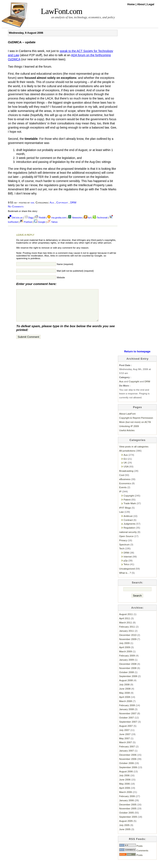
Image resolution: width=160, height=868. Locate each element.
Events (123, 493)
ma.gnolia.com (57, 218)
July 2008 (124, 691)
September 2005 (128, 823)
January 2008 (127, 715)
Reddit (40, 218)
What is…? (125, 579)
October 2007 (127, 724)
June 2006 (125, 786)
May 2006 (124, 790)
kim (32, 202)
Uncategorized (127, 575)
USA (126, 473)
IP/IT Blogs (125, 514)
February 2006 (127, 802)
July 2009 (124, 649)
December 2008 (128, 670)
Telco (126, 570)
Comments (134, 857)
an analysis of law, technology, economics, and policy (83, 17)
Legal (151, 4)
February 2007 (127, 753)
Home (131, 4)
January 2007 (127, 757)
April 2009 (125, 653)
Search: (138, 589)
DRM (73, 202)
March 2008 (126, 707)
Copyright (62, 202)
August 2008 (126, 687)
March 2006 (126, 798)
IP (120, 498)
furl (88, 218)
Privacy (123, 547)
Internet (128, 563)
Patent (127, 506)
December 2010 (128, 641)
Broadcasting (126, 477)
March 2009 (126, 658)
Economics (125, 490)
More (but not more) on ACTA (135, 428)
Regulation (129, 534)
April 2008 (125, 703)
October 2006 (127, 769)
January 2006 (127, 807)
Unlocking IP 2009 (129, 432)
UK (125, 469)
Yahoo (52, 222)
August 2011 (126, 620)
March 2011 (126, 629)
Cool (122, 481)
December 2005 (128, 811)
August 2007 (126, 732)
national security (128, 538)
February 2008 (127, 711)
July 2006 (124, 782)
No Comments (16, 206)
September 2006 (128, 773)
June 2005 (125, 835)
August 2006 (126, 778)
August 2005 (126, 827)
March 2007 (126, 749)
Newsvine (75, 218)
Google (40, 222)
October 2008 (127, 678)
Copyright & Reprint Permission (136, 424)
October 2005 (127, 819)
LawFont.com (62, 11)
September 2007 (128, 728)
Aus (52, 202)
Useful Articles (127, 436)
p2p (126, 567)
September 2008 (128, 682)
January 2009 (127, 666)
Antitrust (128, 522)
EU (125, 465)
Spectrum (124, 551)
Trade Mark (130, 510)
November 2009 (128, 645)
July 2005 (124, 831)
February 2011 (127, 633)
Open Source (126, 542)
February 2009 (127, 662)
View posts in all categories (134, 453)
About (141, 4)
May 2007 (124, 745)
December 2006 (128, 761)
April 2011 (125, 625)
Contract (128, 526)
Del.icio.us (15, 218)
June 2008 (125, 695)
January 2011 (127, 637)
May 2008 (124, 699)
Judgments (129, 530)
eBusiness (125, 485)
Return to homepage (137, 358)
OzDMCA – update (22, 42)
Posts (131, 852)
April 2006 (125, 794)
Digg (29, 218)
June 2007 (125, 740)
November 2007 (128, 720)
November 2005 (128, 815)
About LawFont (127, 420)
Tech (122, 555)
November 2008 (128, 674)
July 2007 (124, 736)
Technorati (100, 218)
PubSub (26, 222)
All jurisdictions (127, 457)
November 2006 (128, 765)
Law (121, 518)
